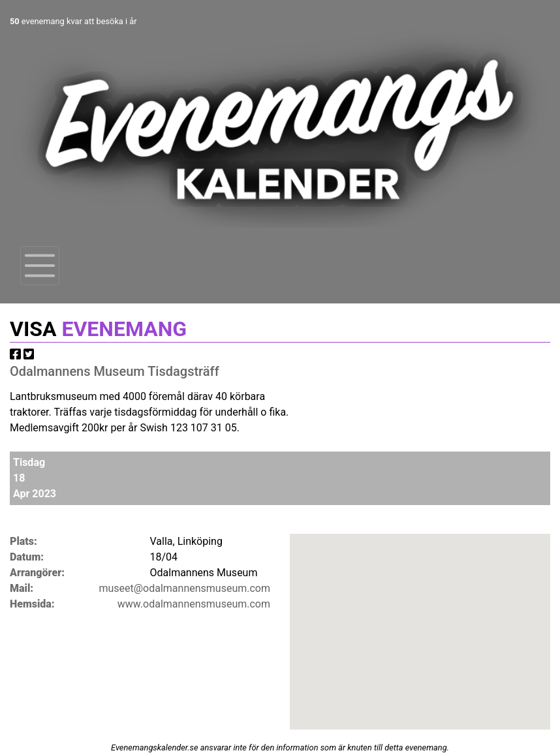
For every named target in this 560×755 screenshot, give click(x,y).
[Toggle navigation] (40, 266)
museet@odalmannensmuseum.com (184, 588)
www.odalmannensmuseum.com (194, 604)
